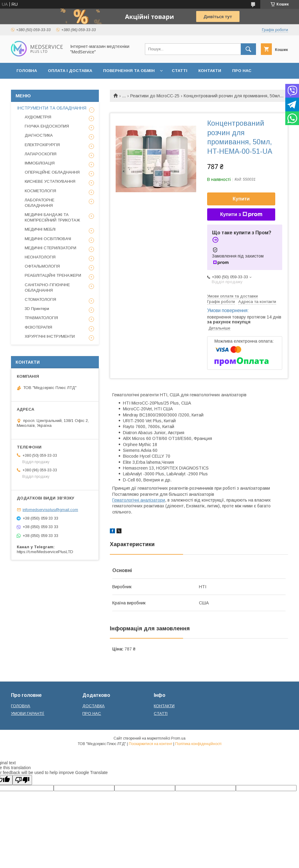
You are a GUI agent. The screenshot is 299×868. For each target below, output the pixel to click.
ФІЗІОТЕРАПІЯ (38, 327)
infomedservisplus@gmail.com (50, 510)
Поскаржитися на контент (151, 744)
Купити (241, 199)
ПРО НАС (242, 71)
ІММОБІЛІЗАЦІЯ (40, 163)
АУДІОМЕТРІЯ (38, 117)
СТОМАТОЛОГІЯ (40, 299)
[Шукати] (248, 49)
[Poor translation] (22, 780)
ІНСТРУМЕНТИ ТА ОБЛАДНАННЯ (52, 108)
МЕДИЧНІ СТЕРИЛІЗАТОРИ (50, 248)
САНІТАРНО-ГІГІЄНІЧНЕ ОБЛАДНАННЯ (47, 288)
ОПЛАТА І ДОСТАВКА (70, 71)
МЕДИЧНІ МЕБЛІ (40, 229)
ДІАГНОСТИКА (39, 135)
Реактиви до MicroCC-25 (155, 96)
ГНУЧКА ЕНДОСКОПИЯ (47, 126)
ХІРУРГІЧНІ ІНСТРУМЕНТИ (50, 336)
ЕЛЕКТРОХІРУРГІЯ (42, 145)
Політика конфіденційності (198, 744)
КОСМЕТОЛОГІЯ (40, 191)
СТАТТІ (180, 71)
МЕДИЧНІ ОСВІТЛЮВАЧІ (48, 239)
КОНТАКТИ (210, 71)
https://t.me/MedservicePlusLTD (45, 552)
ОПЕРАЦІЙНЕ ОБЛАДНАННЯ (52, 172)
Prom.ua (178, 738)
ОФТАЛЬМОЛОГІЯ (42, 266)
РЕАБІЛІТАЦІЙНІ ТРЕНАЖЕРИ (53, 275)
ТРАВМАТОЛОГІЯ (41, 318)
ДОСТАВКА (94, 706)
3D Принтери (37, 309)
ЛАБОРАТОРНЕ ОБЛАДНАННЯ (40, 203)
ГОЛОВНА (27, 71)
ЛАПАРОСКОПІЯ (41, 154)
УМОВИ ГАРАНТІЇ (28, 713)
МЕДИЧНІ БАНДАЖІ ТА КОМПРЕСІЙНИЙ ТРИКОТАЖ (52, 217)
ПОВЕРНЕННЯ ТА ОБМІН (129, 71)
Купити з (241, 214)
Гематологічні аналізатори (139, 500)
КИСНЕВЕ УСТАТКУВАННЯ (50, 181)
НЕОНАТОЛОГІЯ (40, 257)
